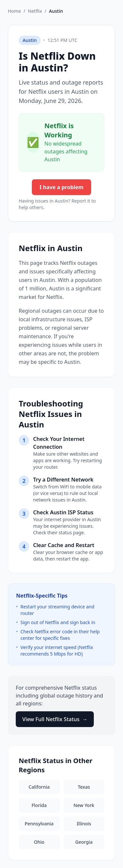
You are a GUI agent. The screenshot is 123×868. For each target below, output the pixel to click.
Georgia (84, 842)
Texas (84, 787)
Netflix (35, 11)
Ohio (39, 842)
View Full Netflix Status (55, 719)
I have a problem (62, 187)
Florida (39, 805)
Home (14, 11)
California (39, 787)
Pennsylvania (39, 824)
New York (84, 805)
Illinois (84, 824)
